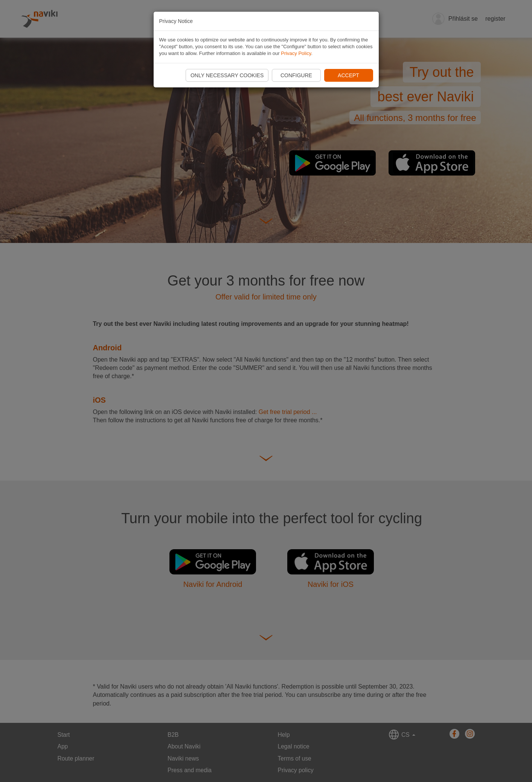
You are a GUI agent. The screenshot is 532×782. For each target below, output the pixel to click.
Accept (348, 75)
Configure (296, 75)
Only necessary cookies (227, 75)
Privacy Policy (296, 53)
